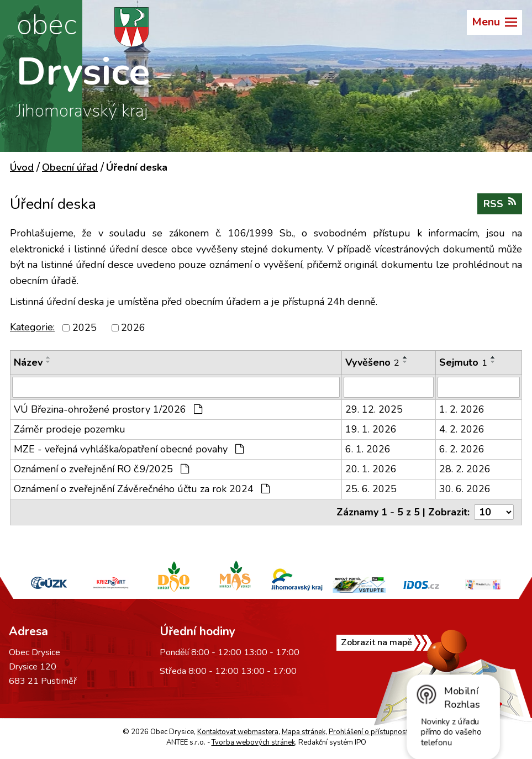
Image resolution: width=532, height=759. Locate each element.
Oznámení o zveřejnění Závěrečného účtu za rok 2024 (142, 489)
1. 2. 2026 (462, 409)
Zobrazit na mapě (376, 642)
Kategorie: (32, 327)
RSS (500, 204)
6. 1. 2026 (368, 449)
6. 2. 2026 (462, 449)
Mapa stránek (304, 732)
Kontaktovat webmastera (238, 732)
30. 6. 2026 (465, 489)
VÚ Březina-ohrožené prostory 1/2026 (108, 409)
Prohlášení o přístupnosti (369, 732)
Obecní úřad (70, 167)
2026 (133, 328)
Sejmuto (463, 362)
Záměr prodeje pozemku (70, 429)
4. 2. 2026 (462, 429)
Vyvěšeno (372, 362)
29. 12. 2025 (374, 409)
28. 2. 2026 (465, 469)
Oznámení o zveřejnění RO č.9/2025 (101, 469)
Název (28, 362)
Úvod (22, 167)
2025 (85, 328)
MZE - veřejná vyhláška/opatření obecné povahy (129, 449)
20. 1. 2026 (371, 469)
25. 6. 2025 (371, 489)
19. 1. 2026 (371, 429)
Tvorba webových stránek (253, 742)
